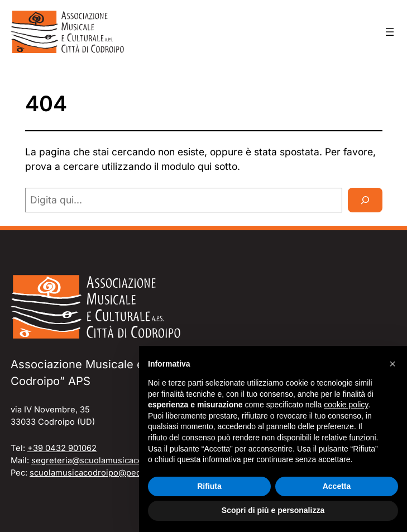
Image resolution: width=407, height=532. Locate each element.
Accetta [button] (337, 486)
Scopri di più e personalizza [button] (273, 510)
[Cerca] (365, 200)
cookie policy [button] (346, 405)
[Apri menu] (390, 32)
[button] (392, 364)
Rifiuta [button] (209, 486)
